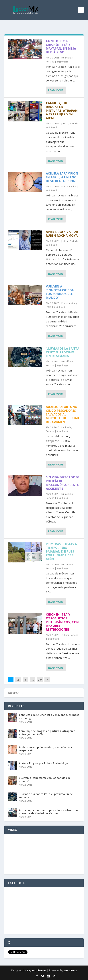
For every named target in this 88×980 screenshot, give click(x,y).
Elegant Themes (36, 970)
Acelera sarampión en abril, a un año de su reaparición (62, 177)
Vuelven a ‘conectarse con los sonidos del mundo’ (60, 292)
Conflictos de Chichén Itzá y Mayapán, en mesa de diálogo (61, 47)
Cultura (65, 635)
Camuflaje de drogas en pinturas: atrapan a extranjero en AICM (62, 111)
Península (66, 427)
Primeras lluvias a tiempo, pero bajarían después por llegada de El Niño (61, 552)
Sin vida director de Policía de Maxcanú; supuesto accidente (63, 483)
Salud (74, 187)
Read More (56, 90)
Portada (50, 62)
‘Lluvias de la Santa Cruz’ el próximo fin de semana (63, 352)
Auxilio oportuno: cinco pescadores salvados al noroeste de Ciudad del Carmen (62, 414)
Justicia (65, 124)
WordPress (70, 970)
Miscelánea (67, 361)
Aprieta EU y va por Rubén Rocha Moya (62, 234)
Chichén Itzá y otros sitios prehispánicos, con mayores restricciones (62, 622)
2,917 (40, 682)
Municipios (67, 58)
